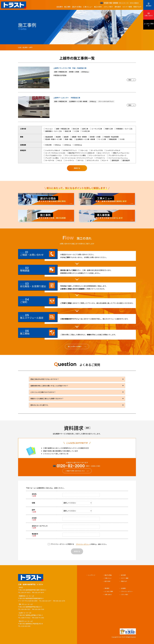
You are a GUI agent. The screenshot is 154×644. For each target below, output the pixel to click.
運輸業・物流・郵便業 (78, 137)
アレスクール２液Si (51, 158)
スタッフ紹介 (108, 7)
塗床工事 (84, 129)
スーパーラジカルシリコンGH (54, 153)
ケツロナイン (100, 158)
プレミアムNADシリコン (53, 155)
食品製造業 (48, 137)
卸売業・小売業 (94, 137)
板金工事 (67, 131)
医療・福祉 (68, 139)
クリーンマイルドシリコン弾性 (75, 155)
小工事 (76, 131)
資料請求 (118, 7)
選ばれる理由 (77, 7)
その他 (121, 139)
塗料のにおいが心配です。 (40, 405)
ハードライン (69, 160)
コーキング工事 (96, 129)
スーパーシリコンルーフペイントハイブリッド (77, 158)
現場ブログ (137, 7)
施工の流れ (98, 7)
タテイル (80, 160)
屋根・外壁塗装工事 (62, 129)
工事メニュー (88, 7)
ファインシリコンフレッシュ (117, 158)
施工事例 (67, 7)
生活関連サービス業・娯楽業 (85, 139)
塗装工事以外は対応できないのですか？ (45, 379)
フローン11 (83, 150)
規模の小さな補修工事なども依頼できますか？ (47, 399)
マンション (48, 129)
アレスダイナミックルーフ (117, 155)
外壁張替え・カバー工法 (123, 129)
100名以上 (67, 145)
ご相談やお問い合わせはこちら (75, 471)
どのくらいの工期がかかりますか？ (43, 392)
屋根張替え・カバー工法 (53, 131)
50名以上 (57, 145)
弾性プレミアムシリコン (120, 153)
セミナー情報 (127, 7)
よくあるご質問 (149, 25)
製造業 (58, 137)
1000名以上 (77, 145)
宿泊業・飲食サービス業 (53, 139)
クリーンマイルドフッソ (96, 155)
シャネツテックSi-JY (112, 150)
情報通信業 (112, 139)
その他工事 (85, 131)
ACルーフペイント (103, 153)
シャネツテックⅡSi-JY (52, 150)
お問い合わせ (149, 15)
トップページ (92, 575)
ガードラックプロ (96, 150)
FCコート (104, 160)
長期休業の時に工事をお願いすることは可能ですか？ (49, 386)
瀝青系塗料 (115, 160)
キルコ (59, 160)
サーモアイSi (49, 160)
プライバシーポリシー (83, 544)
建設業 (65, 137)
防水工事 (75, 129)
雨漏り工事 (108, 129)
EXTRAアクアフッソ (69, 150)
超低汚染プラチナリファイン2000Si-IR (81, 153)
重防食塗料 (125, 160)
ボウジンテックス (92, 160)
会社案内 (60, 7)
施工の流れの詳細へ (75, 346)
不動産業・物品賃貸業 (110, 137)
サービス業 (101, 139)
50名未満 (48, 145)
